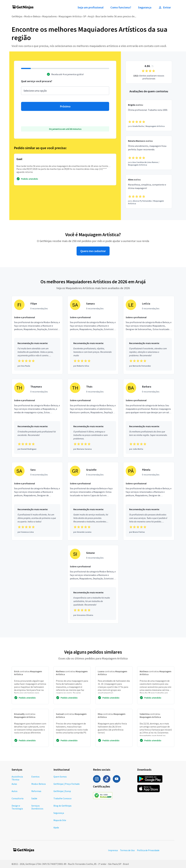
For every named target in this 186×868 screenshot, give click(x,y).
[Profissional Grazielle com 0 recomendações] (93, 501)
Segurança (145, 7)
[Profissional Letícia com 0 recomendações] (149, 335)
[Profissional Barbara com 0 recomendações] (149, 418)
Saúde (34, 798)
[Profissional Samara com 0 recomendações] (93, 335)
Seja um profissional (91, 7)
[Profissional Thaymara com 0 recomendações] (37, 418)
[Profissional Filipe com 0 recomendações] (37, 335)
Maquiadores (49, 16)
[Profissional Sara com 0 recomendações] (37, 501)
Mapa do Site (60, 820)
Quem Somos (60, 777)
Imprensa (113, 850)
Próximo (65, 106)
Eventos (35, 777)
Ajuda (56, 827)
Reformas (36, 791)
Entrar (165, 7)
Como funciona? (121, 7)
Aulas (14, 784)
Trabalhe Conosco (62, 798)
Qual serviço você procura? (37, 81)
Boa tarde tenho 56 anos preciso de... (116, 16)
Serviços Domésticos (37, 807)
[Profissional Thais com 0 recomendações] (93, 418)
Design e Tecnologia (17, 807)
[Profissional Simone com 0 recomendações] (93, 584)
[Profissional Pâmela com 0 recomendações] (149, 501)
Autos (15, 791)
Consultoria (18, 798)
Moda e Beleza (32, 16)
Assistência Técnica (17, 778)
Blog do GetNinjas (62, 806)
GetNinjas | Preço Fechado (67, 784)
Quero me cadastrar (93, 251)
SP (85, 16)
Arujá (91, 16)
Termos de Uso (127, 850)
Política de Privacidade (148, 850)
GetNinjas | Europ (62, 791)
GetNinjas (17, 16)
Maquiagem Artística (70, 16)
